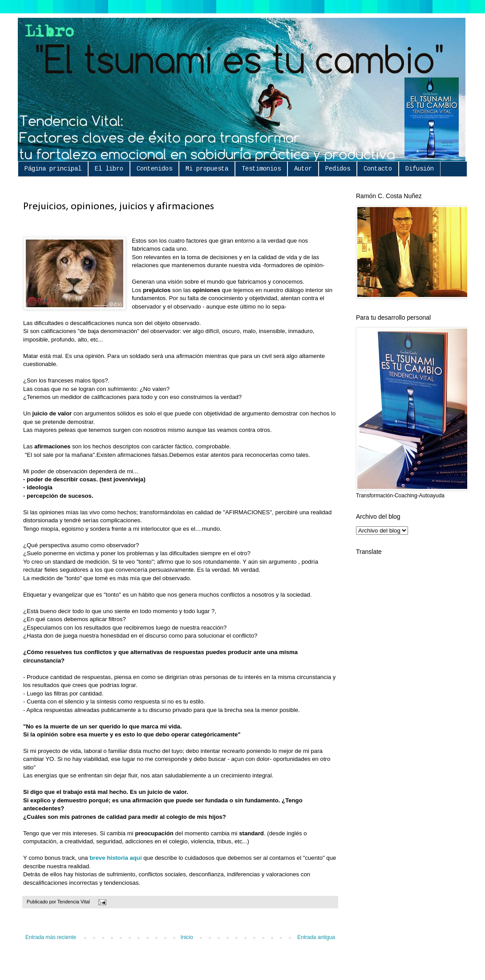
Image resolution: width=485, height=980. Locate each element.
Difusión (420, 169)
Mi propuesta (207, 169)
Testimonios (261, 169)
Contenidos (154, 169)
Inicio (187, 937)
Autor (303, 169)
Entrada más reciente (51, 937)
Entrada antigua (316, 937)
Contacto (378, 169)
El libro (109, 169)
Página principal (53, 169)
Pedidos (338, 169)
